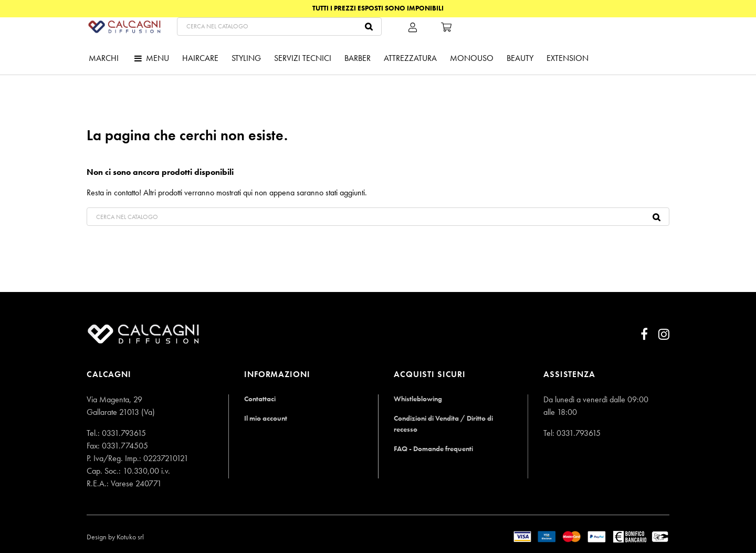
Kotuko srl (130, 537)
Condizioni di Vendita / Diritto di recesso (446, 423)
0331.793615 (124, 433)
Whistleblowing (418, 398)
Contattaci (260, 398)
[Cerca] (395, 45)
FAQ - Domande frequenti (436, 448)
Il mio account (266, 418)
